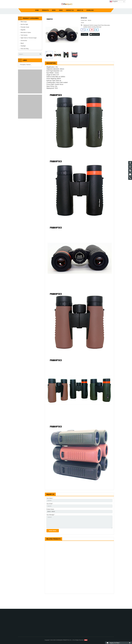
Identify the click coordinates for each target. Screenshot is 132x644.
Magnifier (23, 40)
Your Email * (50, 514)
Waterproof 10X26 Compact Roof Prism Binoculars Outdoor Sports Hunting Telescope (97, 35)
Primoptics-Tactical (25, 74)
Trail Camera (24, 45)
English (114, 1)
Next (77, 43)
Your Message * (51, 525)
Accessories (24, 50)
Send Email (95, 44)
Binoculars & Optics (26, 42)
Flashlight (23, 56)
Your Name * (50, 508)
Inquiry (85, 44)
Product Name (50, 520)
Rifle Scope (24, 32)
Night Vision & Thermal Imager (29, 48)
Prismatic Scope (25, 37)
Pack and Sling (25, 58)
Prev (47, 43)
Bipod (22, 53)
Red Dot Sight (24, 34)
